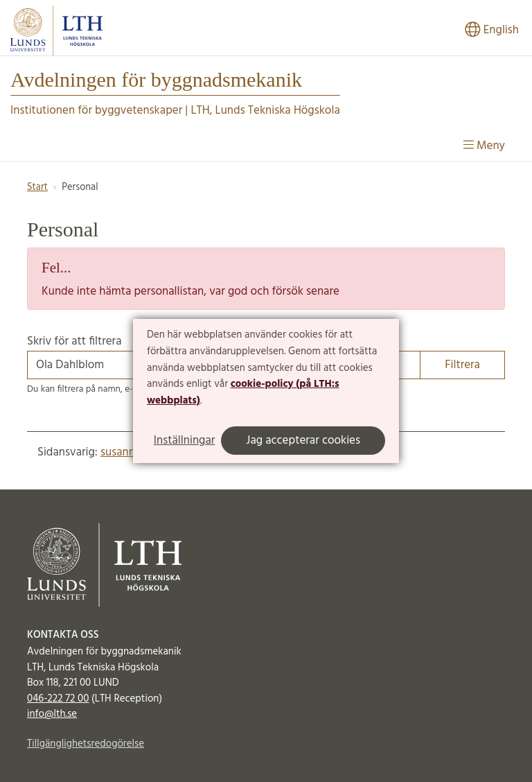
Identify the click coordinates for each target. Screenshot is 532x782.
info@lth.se (52, 714)
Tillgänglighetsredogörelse (86, 744)
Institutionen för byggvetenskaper (96, 111)
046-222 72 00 (58, 699)
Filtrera (462, 365)
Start (37, 188)
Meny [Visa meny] (484, 146)
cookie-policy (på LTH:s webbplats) (243, 392)
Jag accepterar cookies (303, 441)
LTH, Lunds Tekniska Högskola (265, 111)
